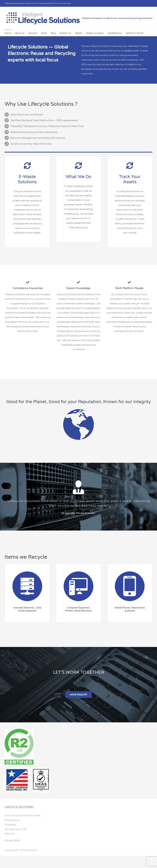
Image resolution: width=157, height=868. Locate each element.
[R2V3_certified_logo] (19, 730)
